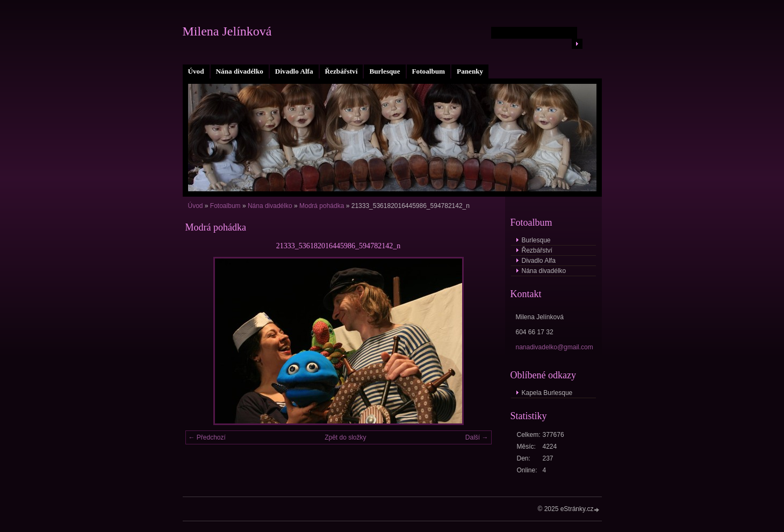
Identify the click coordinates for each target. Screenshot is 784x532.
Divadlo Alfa (294, 71)
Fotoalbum (429, 71)
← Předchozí (207, 437)
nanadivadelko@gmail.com (555, 347)
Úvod (196, 71)
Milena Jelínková (227, 31)
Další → (477, 437)
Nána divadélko (240, 71)
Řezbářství (341, 71)
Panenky (470, 71)
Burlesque (384, 71)
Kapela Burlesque (547, 393)
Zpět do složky (345, 437)
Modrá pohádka (322, 206)
